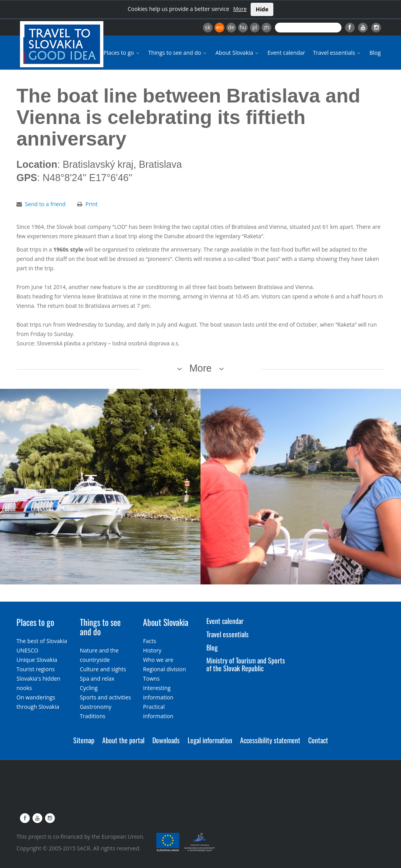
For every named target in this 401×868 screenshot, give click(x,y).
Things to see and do (178, 53)
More (240, 9)
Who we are (158, 660)
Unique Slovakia (37, 660)
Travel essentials (337, 53)
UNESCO (27, 650)
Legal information (210, 740)
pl (255, 27)
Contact (318, 740)
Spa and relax (97, 678)
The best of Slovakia (42, 641)
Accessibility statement (270, 740)
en (219, 27)
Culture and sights (103, 669)
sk (208, 27)
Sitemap (84, 740)
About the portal (123, 740)
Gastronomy (96, 707)
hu (243, 27)
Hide (262, 9)
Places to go (122, 53)
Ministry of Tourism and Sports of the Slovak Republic (246, 664)
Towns (151, 678)
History (152, 650)
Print (91, 204)
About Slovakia (238, 53)
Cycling (89, 688)
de (231, 27)
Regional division (164, 669)
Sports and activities (106, 697)
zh (266, 27)
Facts (149, 641)
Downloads (166, 740)
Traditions (93, 716)
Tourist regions (36, 669)
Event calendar (286, 53)
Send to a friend (45, 204)
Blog (375, 53)
